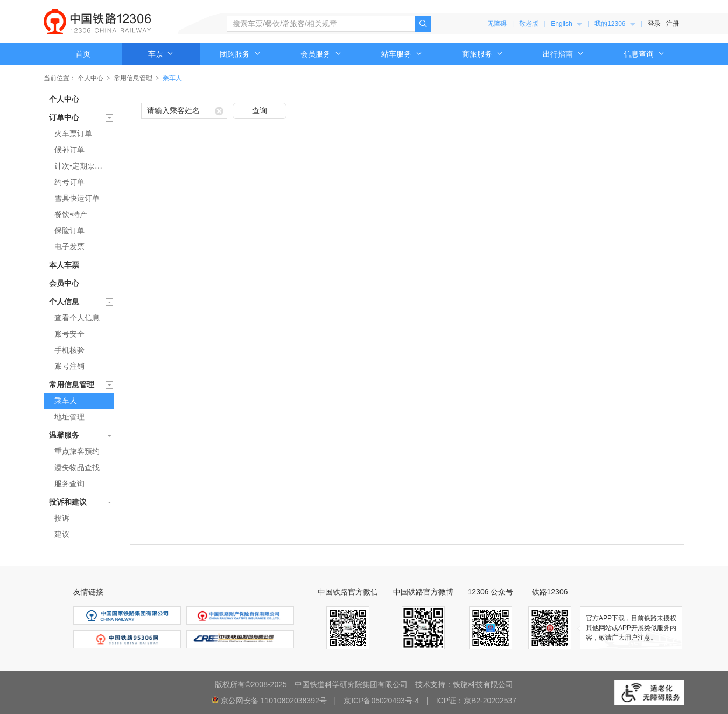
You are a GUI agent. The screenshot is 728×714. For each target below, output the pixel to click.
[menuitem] (566, 24)
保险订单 (69, 231)
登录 (654, 24)
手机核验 (69, 350)
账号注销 (69, 366)
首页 (83, 54)
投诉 (62, 518)
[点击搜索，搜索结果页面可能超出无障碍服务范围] (423, 24)
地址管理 (69, 417)
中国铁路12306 (97, 22)
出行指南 (563, 54)
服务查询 (69, 484)
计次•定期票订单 (82, 166)
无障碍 (497, 24)
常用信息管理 (133, 78)
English (566, 24)
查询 (260, 111)
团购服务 (240, 54)
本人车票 (64, 265)
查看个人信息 (77, 318)
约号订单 (69, 182)
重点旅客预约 (77, 451)
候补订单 (69, 150)
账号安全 (69, 334)
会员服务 (321, 54)
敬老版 (529, 24)
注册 (673, 24)
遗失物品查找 (77, 468)
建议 (62, 534)
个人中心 (90, 78)
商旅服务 (482, 54)
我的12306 (615, 24)
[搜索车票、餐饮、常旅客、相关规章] (321, 24)
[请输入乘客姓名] (184, 111)
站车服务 (402, 54)
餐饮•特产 (71, 215)
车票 (161, 54)
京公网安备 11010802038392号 (274, 701)
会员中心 (64, 283)
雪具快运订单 (77, 198)
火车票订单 (73, 134)
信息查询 (644, 54)
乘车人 (66, 401)
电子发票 (69, 247)
